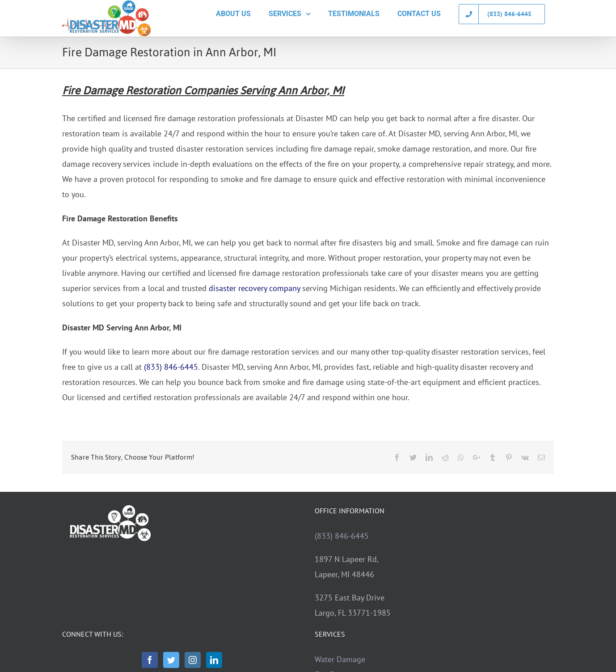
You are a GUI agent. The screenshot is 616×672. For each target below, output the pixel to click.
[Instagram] (193, 660)
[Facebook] (150, 660)
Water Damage (340, 659)
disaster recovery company (254, 288)
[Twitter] (171, 660)
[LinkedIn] (214, 660)
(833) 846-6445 (171, 367)
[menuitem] (233, 14)
